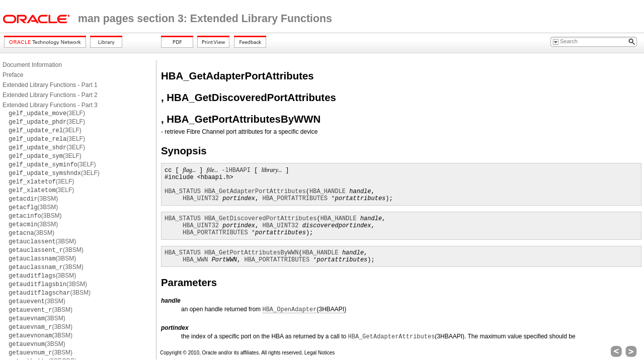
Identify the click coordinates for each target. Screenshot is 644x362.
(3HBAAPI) (304, 309)
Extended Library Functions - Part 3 (50, 105)
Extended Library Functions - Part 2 (50, 95)
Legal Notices (320, 353)
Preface (13, 75)
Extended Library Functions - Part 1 (50, 85)
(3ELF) (47, 113)
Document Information (32, 65)
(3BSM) (33, 199)
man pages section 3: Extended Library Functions (205, 19)
